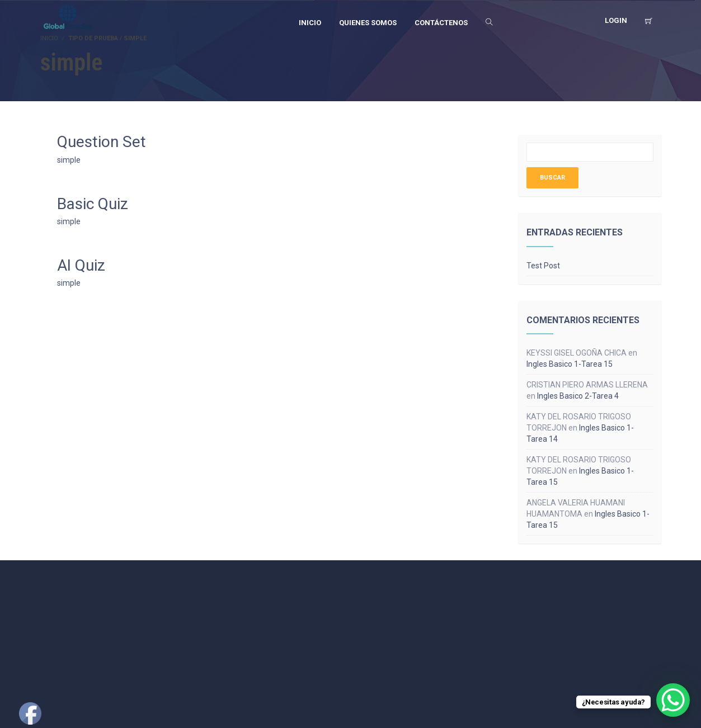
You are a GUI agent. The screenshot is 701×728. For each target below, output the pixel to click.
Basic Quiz (93, 204)
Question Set (102, 142)
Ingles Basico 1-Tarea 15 (570, 364)
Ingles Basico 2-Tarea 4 (578, 396)
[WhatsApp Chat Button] (673, 700)
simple (69, 160)
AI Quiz (81, 265)
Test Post (543, 266)
